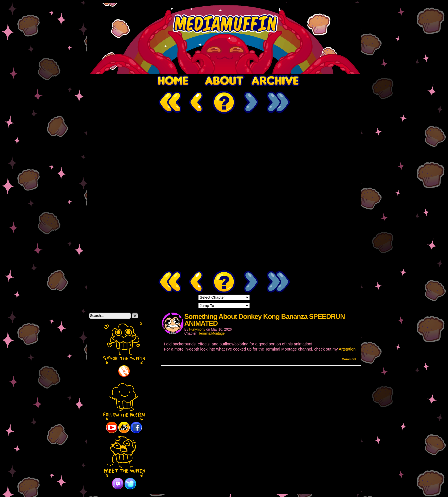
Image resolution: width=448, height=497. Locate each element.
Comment (349, 359)
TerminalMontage (211, 333)
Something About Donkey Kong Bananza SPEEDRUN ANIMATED (265, 320)
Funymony (197, 329)
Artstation (347, 349)
